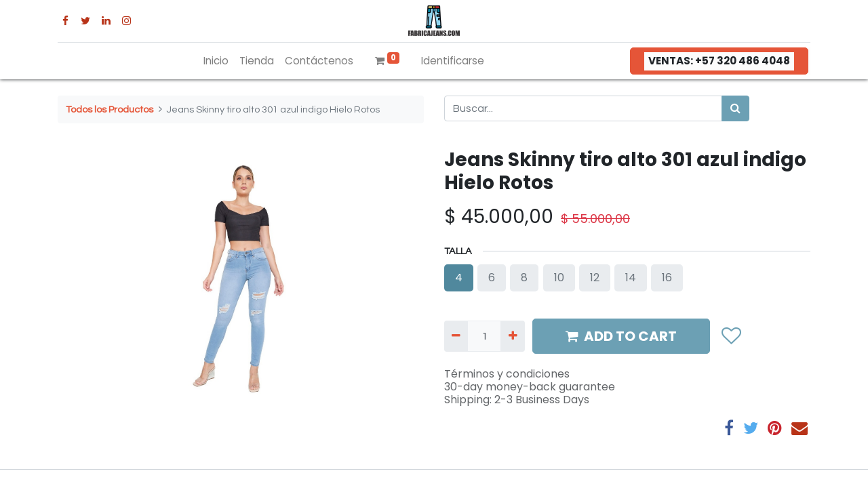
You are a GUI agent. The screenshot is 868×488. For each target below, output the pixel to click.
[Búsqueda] (735, 108)
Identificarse (453, 61)
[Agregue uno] (512, 336)
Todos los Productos (110, 109)
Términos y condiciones (507, 374)
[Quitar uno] (456, 336)
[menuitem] (216, 61)
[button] (731, 336)
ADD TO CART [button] (621, 336)
